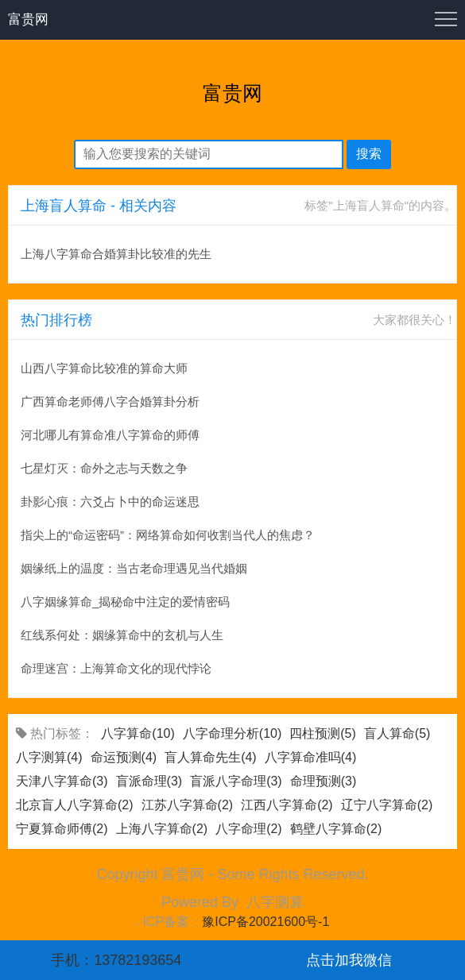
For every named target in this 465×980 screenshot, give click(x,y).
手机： (116, 960)
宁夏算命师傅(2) (62, 829)
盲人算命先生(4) (211, 757)
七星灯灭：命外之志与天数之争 (104, 468)
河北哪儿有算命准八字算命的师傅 (110, 435)
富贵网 (28, 19)
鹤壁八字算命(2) (336, 829)
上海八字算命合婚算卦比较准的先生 (116, 254)
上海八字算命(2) (162, 829)
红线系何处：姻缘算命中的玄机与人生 (122, 635)
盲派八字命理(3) (236, 781)
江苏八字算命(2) (188, 805)
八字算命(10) (138, 733)
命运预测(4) (124, 757)
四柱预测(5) (323, 733)
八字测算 (275, 902)
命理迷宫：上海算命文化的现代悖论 (116, 668)
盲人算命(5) (397, 733)
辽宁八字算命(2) (387, 805)
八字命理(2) (249, 829)
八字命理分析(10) (232, 733)
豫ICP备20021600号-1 (265, 922)
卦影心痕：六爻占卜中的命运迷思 (110, 502)
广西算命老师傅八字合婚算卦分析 (110, 401)
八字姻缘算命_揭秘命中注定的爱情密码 (125, 602)
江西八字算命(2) (287, 805)
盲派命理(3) (149, 781)
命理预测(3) (324, 781)
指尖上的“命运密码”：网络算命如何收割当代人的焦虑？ (168, 535)
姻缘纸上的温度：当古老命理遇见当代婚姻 (134, 568)
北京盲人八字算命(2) (75, 805)
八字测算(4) (49, 757)
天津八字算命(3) (62, 781)
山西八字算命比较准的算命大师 (104, 368)
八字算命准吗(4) (311, 757)
